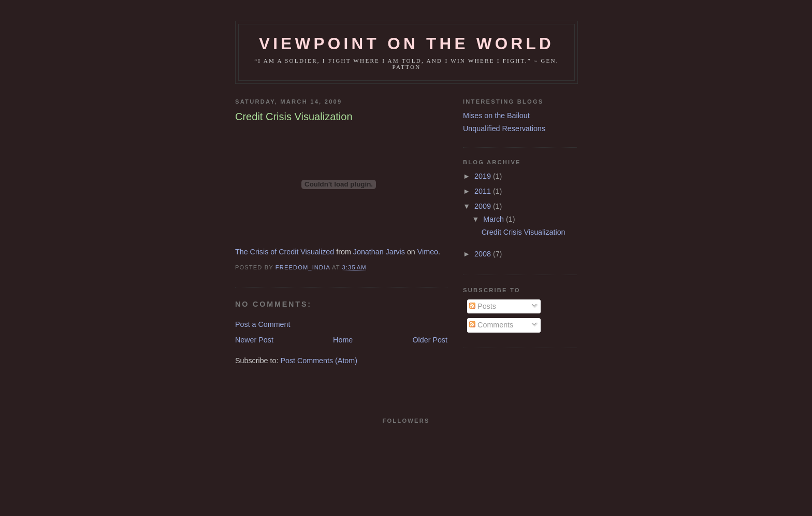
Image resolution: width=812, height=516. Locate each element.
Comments (491, 325)
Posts (483, 306)
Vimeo (428, 252)
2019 (484, 176)
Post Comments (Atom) (319, 361)
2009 (484, 206)
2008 (484, 254)
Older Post (430, 340)
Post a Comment (263, 324)
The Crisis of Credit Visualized (285, 252)
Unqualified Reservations (504, 128)
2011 (484, 191)
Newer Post (254, 340)
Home (343, 340)
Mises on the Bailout (496, 116)
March (495, 219)
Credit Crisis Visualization (524, 232)
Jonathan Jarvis (379, 252)
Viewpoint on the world (407, 44)
